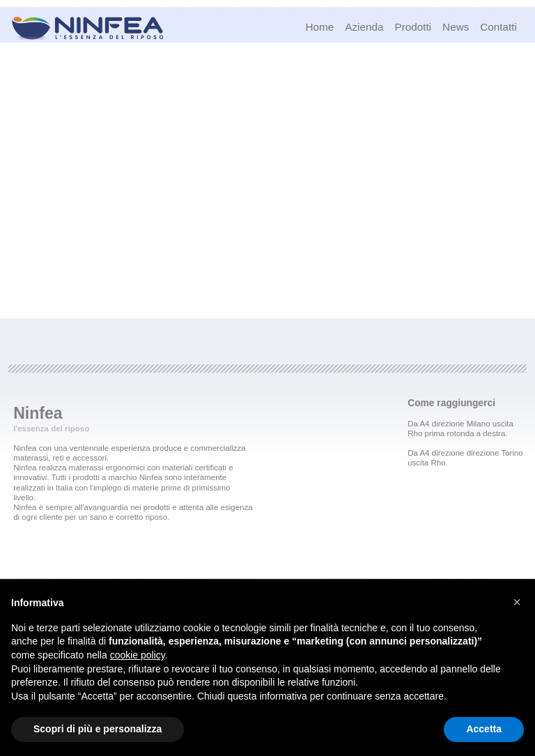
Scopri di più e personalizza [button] (98, 729)
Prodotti (413, 27)
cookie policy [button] (138, 655)
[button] (517, 602)
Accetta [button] (484, 729)
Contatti (498, 27)
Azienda (364, 27)
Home (319, 27)
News (456, 27)
